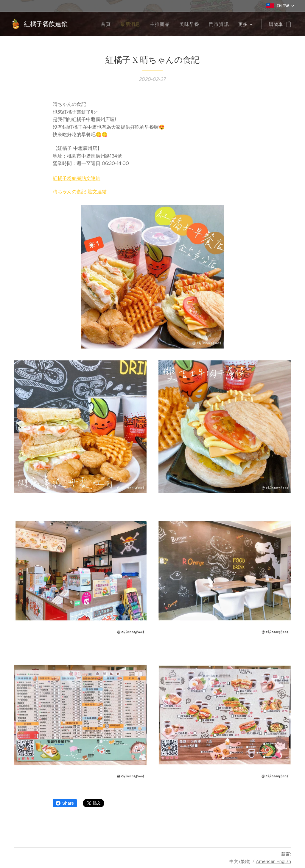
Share (65, 803)
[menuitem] (113, 24)
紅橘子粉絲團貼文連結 (77, 178)
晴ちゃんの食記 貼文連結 (80, 192)
